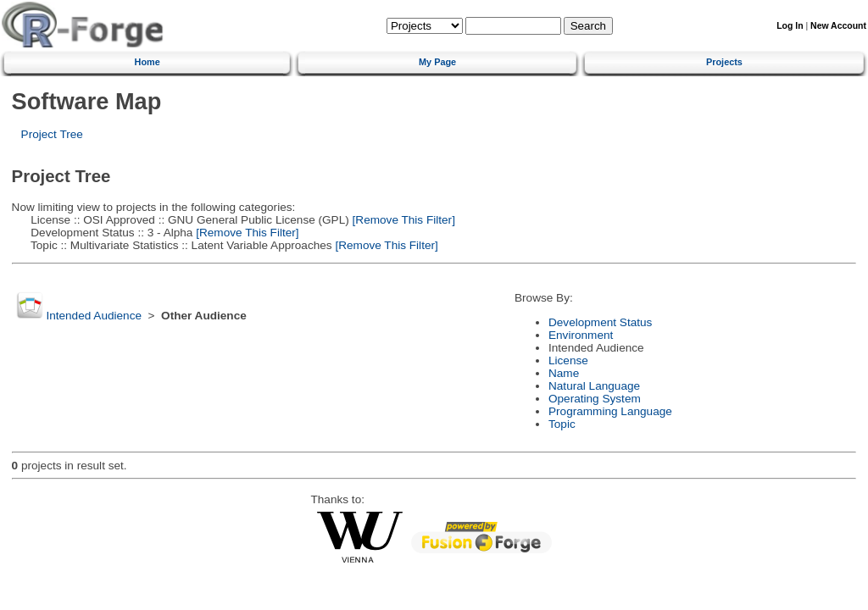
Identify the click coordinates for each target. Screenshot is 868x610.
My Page (437, 62)
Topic (562, 424)
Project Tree (52, 134)
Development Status (600, 322)
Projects (724, 62)
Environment (581, 335)
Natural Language (594, 386)
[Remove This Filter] (402, 220)
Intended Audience (94, 316)
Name (564, 373)
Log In (790, 26)
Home (147, 62)
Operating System (595, 399)
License (568, 360)
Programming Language (610, 411)
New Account (838, 26)
